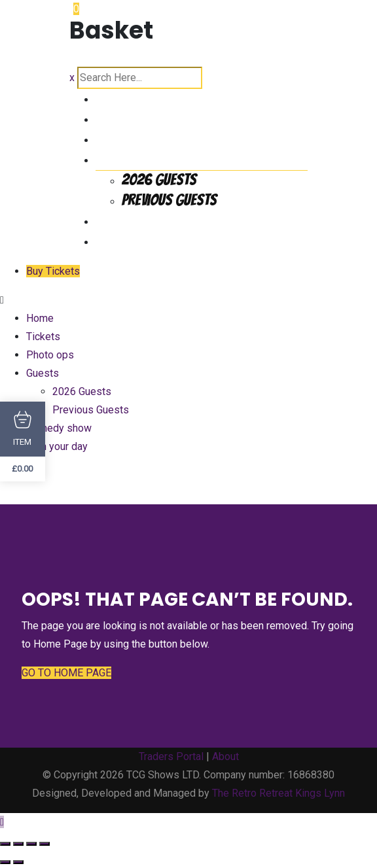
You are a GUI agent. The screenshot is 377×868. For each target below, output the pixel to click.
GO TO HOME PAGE (66, 673)
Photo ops (125, 138)
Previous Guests (169, 200)
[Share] (31, 844)
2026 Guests (159, 180)
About (225, 756)
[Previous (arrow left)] (5, 862)
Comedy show (135, 220)
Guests (116, 159)
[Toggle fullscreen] (18, 844)
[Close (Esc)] (45, 844)
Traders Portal (171, 756)
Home (111, 98)
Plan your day (136, 240)
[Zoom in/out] (5, 844)
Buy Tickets (53, 271)
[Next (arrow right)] (18, 862)
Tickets (117, 118)
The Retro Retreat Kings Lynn (278, 793)
